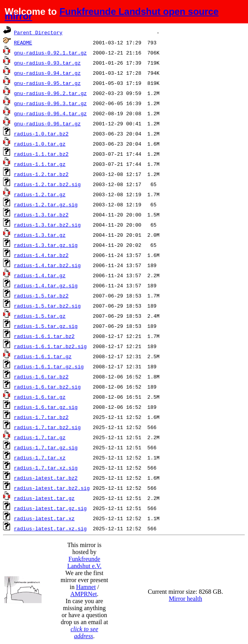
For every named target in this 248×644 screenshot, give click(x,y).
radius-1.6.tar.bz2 (41, 377)
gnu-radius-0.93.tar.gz (47, 63)
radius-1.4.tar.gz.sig (46, 285)
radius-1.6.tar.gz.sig (46, 407)
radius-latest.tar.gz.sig (50, 508)
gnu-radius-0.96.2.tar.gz (50, 93)
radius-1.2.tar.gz (40, 194)
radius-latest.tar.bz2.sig (52, 488)
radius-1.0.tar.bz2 (41, 134)
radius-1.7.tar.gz (40, 437)
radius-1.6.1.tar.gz (43, 356)
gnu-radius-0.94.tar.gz (47, 73)
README (23, 42)
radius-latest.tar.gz (44, 498)
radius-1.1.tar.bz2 (41, 154)
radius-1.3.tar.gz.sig (46, 245)
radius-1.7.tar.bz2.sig (47, 427)
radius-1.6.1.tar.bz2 (44, 336)
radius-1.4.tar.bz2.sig (47, 265)
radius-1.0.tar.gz (40, 144)
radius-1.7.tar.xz (40, 457)
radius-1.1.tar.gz (40, 164)
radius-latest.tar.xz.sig (50, 528)
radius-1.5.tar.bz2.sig (47, 306)
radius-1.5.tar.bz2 (41, 296)
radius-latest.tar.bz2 (46, 478)
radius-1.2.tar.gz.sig (46, 204)
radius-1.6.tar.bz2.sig (47, 387)
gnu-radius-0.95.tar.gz (47, 83)
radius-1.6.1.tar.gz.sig (49, 366)
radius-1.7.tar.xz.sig (46, 468)
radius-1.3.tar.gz (40, 235)
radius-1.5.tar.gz (40, 316)
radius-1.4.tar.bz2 (41, 255)
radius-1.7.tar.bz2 (41, 417)
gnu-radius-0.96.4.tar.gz (50, 113)
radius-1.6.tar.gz (40, 397)
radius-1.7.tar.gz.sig (46, 447)
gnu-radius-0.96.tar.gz (47, 123)
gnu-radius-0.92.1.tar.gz (50, 53)
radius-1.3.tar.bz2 (41, 215)
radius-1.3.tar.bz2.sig (47, 225)
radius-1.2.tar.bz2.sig (47, 184)
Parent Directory (38, 32)
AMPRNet (84, 594)
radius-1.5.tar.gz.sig (46, 326)
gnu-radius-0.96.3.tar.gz (50, 103)
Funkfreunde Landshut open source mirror (112, 14)
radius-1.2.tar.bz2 (41, 174)
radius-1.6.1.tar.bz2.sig (50, 346)
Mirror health (185, 599)
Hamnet (86, 587)
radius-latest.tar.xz (44, 518)
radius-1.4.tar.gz (40, 275)
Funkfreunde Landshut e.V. (84, 562)
